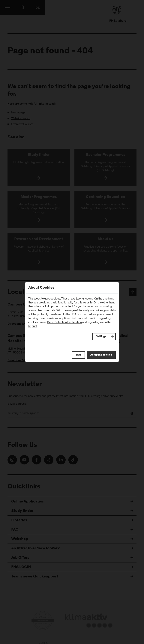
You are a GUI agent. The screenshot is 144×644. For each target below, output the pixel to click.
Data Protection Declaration (64, 322)
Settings (101, 337)
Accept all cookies (101, 355)
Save (78, 355)
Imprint (33, 326)
